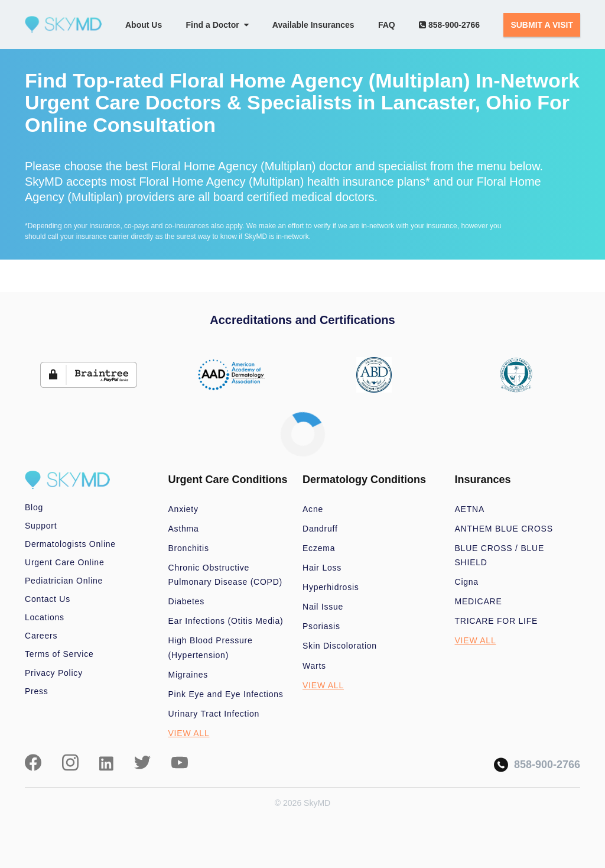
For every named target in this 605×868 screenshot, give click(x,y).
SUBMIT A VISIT (542, 25)
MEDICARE (479, 601)
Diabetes (186, 601)
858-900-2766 (449, 25)
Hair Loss (322, 568)
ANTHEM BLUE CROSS (504, 529)
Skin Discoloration (340, 646)
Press (37, 691)
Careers (41, 636)
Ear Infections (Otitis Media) (226, 621)
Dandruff (320, 529)
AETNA (470, 509)
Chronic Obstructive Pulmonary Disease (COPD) (226, 575)
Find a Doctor (217, 25)
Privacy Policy (54, 673)
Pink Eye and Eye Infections (226, 694)
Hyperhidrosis (331, 587)
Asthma (184, 529)
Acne (313, 509)
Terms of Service (59, 654)
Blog (34, 507)
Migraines (188, 675)
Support (41, 526)
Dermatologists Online (70, 544)
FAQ (387, 25)
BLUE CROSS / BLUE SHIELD (500, 555)
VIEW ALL (189, 733)
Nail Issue (323, 607)
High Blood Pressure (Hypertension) (211, 647)
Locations (45, 617)
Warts (314, 666)
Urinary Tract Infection (214, 714)
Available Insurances (313, 25)
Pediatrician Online (64, 581)
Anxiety (183, 509)
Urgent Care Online (64, 562)
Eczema (319, 548)
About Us (144, 25)
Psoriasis (321, 626)
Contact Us (48, 599)
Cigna (467, 582)
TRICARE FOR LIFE (497, 621)
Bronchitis (189, 548)
